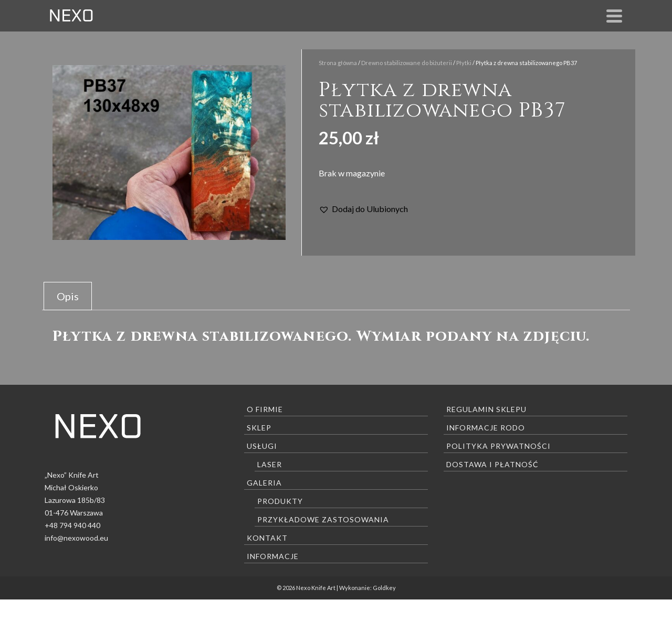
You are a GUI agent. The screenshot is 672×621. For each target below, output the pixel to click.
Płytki (464, 63)
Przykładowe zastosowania (323, 519)
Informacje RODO (486, 428)
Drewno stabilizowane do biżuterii (407, 63)
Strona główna (338, 63)
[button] (363, 209)
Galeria (264, 483)
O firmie (265, 409)
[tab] (68, 296)
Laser (270, 464)
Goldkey (384, 588)
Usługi (262, 446)
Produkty (280, 501)
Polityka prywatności (498, 446)
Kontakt (267, 538)
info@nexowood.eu (76, 538)
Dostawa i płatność (492, 464)
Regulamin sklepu (486, 409)
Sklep (259, 428)
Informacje (273, 556)
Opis (68, 296)
